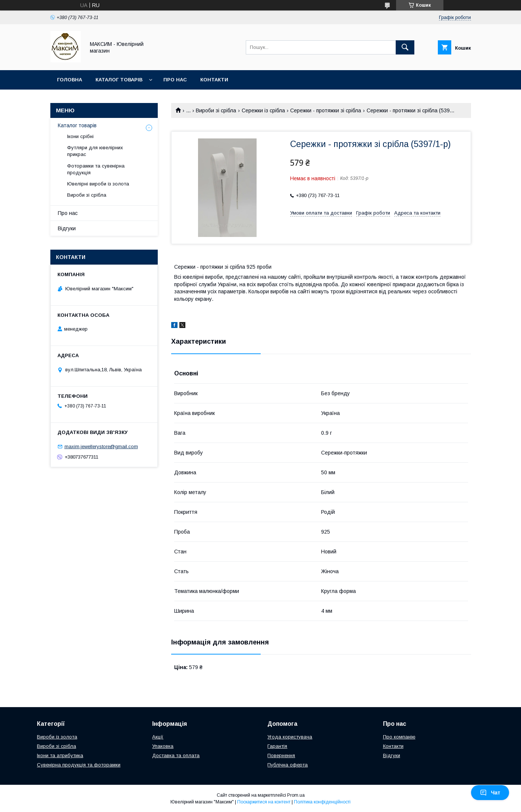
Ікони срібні (80, 136)
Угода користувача (290, 737)
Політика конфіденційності (322, 802)
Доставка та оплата (176, 755)
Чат (490, 793)
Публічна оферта (288, 765)
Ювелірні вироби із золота (98, 184)
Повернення (281, 755)
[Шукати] (405, 47)
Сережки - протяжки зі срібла (326, 110)
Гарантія (277, 746)
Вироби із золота (57, 737)
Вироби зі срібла (216, 110)
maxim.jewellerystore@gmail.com (101, 446)
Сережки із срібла (263, 110)
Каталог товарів (119, 80)
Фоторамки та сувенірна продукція (96, 169)
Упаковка (163, 746)
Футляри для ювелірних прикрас (95, 151)
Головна (70, 80)
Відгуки (67, 228)
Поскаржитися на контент (264, 802)
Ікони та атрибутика (60, 755)
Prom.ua (296, 795)
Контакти (214, 80)
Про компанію (399, 737)
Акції (158, 737)
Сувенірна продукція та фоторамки (79, 765)
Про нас (175, 80)
